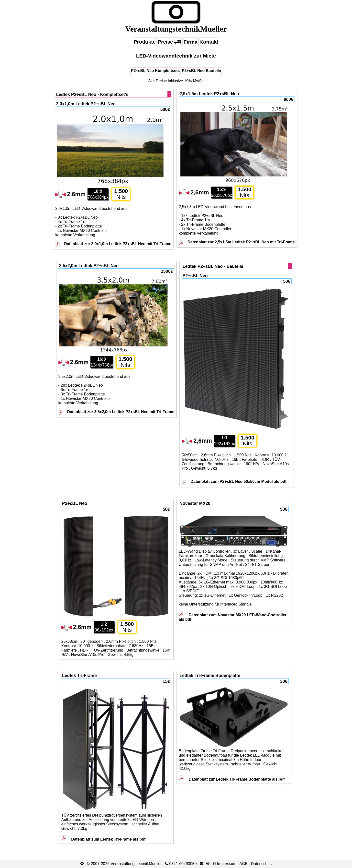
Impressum (227, 864)
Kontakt (209, 42)
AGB (243, 864)
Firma (191, 42)
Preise (170, 42)
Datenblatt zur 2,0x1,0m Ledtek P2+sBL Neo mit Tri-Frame (118, 244)
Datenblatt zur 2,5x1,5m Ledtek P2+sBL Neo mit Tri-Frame (241, 242)
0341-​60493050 (181, 864)
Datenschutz (262, 864)
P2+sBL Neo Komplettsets (155, 71)
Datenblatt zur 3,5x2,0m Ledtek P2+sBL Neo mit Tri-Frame (121, 412)
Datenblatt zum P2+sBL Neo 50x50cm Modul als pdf (238, 482)
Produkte (145, 42)
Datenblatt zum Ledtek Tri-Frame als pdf (104, 839)
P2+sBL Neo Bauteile (201, 71)
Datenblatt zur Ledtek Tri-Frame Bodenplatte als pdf (232, 779)
